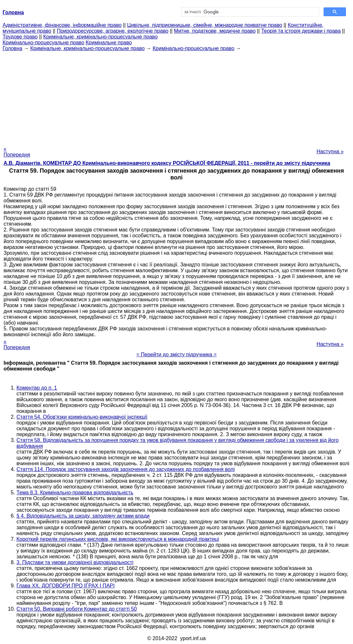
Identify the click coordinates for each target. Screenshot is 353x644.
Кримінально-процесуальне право (43, 43)
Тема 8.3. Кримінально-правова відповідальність (75, 493)
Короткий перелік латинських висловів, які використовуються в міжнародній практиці (118, 539)
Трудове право (20, 37)
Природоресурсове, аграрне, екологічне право (113, 31)
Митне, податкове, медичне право (215, 31)
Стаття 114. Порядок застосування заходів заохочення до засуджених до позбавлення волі (125, 469)
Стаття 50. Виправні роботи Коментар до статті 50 (77, 609)
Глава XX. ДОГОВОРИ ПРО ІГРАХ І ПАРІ (66, 586)
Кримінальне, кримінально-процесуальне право (100, 37)
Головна (12, 48)
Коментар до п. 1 (37, 388)
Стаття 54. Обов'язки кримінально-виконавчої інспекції (82, 417)
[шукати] (250, 12)
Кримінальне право (109, 43)
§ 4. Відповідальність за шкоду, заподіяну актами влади (83, 516)
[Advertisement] (176, 97)
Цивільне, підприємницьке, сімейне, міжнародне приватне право (205, 25)
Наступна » (330, 151)
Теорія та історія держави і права (301, 31)
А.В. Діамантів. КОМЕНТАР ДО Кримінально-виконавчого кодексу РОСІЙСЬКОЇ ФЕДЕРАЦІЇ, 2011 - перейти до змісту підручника (167, 163)
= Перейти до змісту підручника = (176, 354)
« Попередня (17, 152)
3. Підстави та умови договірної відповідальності (75, 562)
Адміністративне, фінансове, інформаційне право (62, 25)
